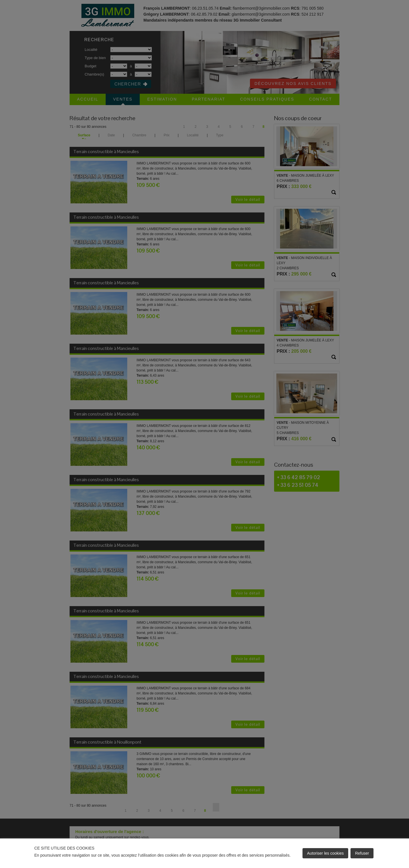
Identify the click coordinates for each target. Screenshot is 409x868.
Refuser (362, 853)
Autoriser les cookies (325, 853)
